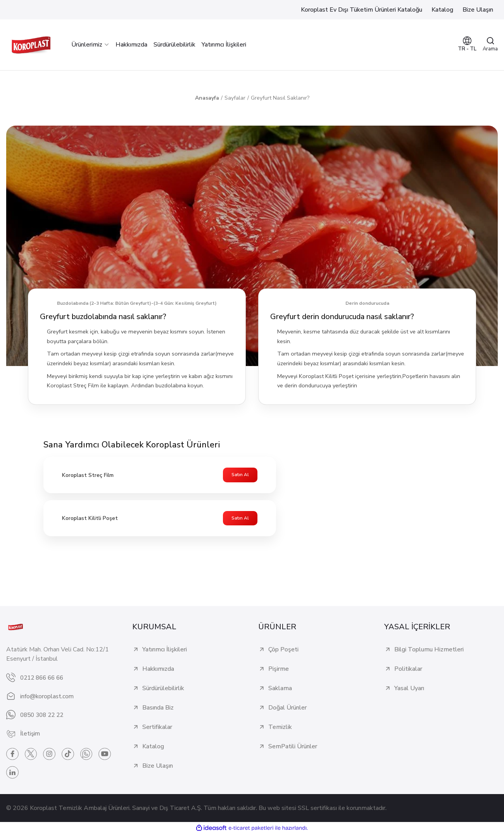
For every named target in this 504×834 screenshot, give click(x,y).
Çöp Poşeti (283, 650)
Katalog (153, 747)
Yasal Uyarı (409, 689)
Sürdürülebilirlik (163, 689)
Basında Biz (158, 708)
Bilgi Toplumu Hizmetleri (429, 650)
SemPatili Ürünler (293, 747)
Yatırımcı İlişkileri (165, 650)
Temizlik (280, 727)
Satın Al (240, 475)
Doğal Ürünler (287, 708)
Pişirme (279, 669)
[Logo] (31, 45)
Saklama (280, 689)
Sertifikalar (157, 727)
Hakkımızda (158, 669)
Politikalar (408, 669)
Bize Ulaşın (158, 766)
